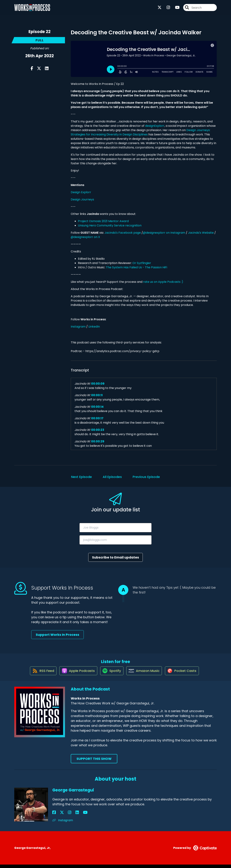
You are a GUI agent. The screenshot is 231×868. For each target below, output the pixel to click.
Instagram (78, 327)
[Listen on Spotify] (111, 674)
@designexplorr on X (85, 237)
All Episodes (112, 477)
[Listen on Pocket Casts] (185, 674)
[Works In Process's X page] (160, 9)
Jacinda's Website (201, 233)
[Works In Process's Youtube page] (175, 9)
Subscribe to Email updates (115, 557)
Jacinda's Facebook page (123, 233)
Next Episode (81, 477)
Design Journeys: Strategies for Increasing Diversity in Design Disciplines (140, 132)
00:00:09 (98, 384)
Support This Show (94, 762)
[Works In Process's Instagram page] (166, 9)
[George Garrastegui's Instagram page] (63, 816)
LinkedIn (94, 327)
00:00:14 (97, 407)
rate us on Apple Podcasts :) (164, 282)
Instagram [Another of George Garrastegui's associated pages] (63, 824)
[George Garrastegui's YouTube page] (72, 816)
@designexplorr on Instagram (164, 233)
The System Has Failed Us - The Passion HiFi (137, 267)
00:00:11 (97, 395)
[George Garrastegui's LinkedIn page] (67, 816)
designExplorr (155, 126)
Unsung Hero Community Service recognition (110, 225)
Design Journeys (82, 199)
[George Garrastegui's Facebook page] (54, 816)
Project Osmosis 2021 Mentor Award (103, 221)
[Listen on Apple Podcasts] (76, 674)
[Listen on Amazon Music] (145, 674)
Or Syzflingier (142, 263)
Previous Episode (146, 477)
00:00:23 (98, 430)
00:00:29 (98, 441)
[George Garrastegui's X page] (58, 816)
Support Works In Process (57, 635)
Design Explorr (81, 192)
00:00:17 (97, 418)
